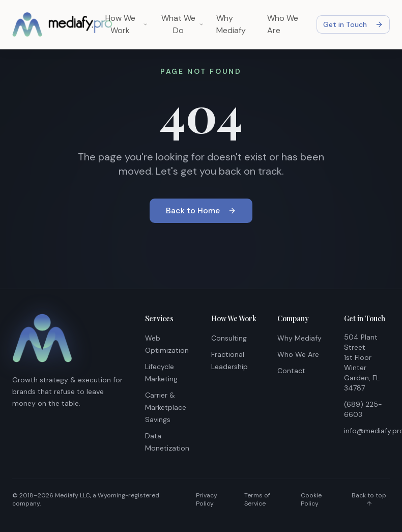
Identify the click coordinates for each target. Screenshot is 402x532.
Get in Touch (353, 24)
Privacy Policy (207, 499)
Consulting (229, 338)
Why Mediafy (231, 24)
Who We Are (283, 24)
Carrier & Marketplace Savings (166, 407)
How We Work (126, 24)
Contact (291, 371)
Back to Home (201, 211)
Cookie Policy (311, 499)
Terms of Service (257, 499)
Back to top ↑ (369, 499)
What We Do (183, 24)
